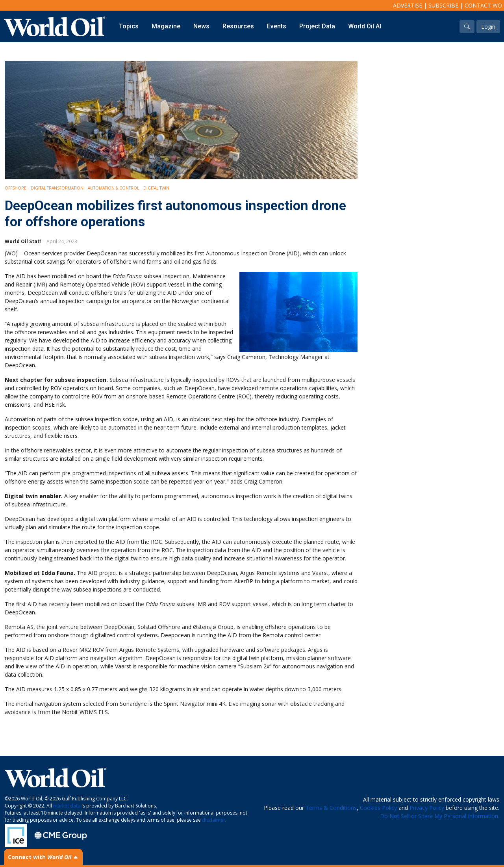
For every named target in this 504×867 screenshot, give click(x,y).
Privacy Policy (427, 808)
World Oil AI (365, 26)
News (201, 26)
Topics (129, 26)
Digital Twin (156, 188)
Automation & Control (113, 188)
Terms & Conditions (331, 808)
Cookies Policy (378, 808)
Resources (238, 26)
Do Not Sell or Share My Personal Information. (440, 816)
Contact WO (483, 5)
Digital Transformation (57, 188)
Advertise (408, 5)
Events (277, 26)
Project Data (317, 26)
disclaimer (214, 820)
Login (488, 27)
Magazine (166, 26)
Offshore (16, 188)
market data (67, 806)
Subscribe (443, 5)
